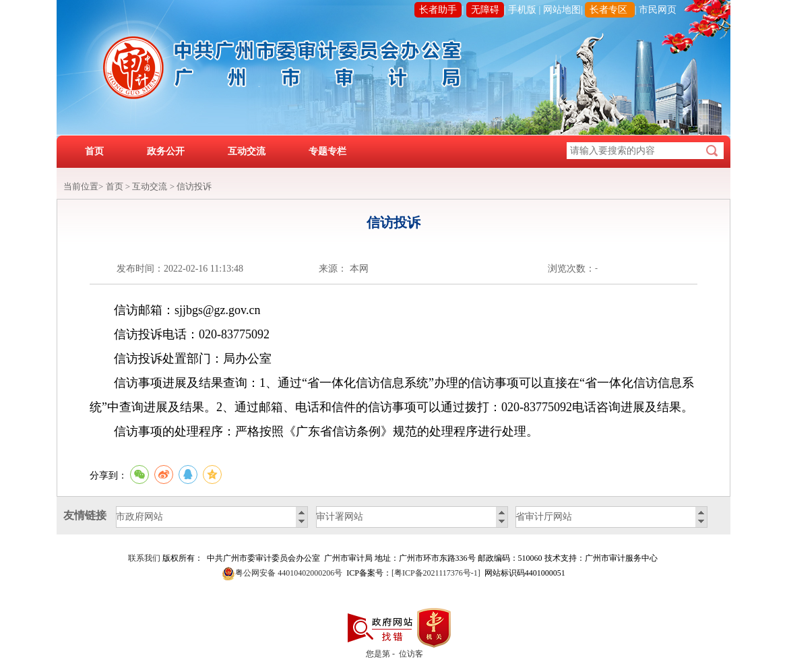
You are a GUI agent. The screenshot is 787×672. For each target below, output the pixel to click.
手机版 (522, 10)
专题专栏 (327, 151)
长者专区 (608, 10)
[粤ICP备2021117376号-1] (436, 573)
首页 (94, 151)
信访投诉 (194, 186)
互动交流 (247, 151)
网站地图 (562, 10)
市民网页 (658, 10)
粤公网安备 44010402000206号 (289, 573)
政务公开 (166, 151)
